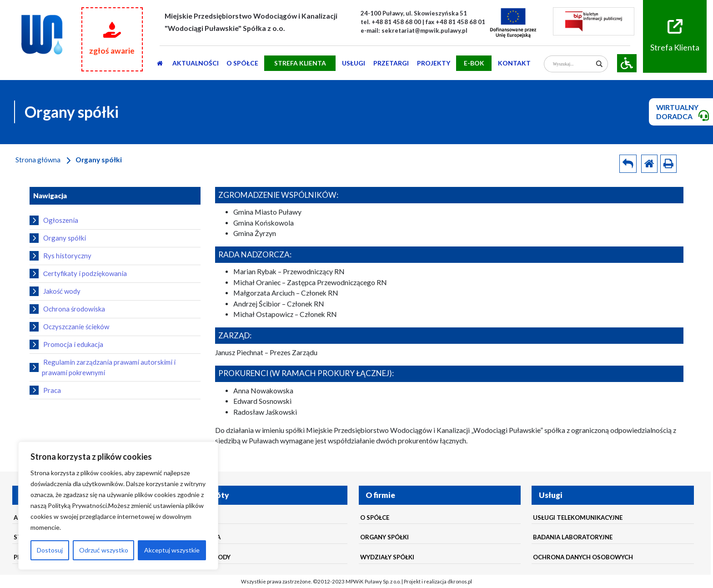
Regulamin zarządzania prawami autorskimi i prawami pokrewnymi (103, 367)
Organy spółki (58, 238)
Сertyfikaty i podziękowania (78, 273)
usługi (354, 63)
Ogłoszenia (54, 220)
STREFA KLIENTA (300, 63)
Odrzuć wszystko (104, 550)
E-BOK (474, 63)
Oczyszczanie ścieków (69, 327)
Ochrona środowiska (67, 309)
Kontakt (514, 63)
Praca (45, 390)
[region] (118, 506)
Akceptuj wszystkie (172, 550)
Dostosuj (50, 550)
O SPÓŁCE (242, 63)
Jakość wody (55, 291)
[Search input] (573, 64)
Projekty (434, 63)
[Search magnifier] (600, 64)
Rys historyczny (60, 256)
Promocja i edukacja (66, 344)
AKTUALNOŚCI (196, 63)
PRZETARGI (391, 63)
